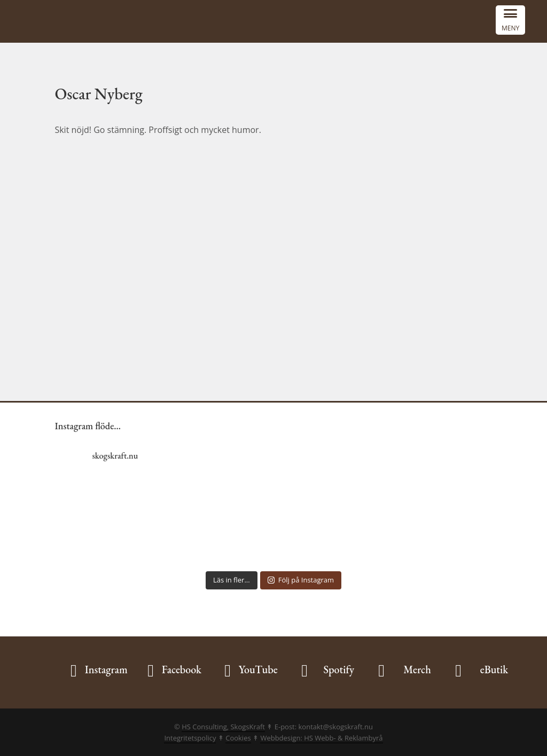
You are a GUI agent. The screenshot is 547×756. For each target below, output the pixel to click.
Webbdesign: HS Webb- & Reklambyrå (321, 738)
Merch (417, 670)
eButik (494, 670)
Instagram (106, 670)
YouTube (258, 670)
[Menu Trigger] (510, 20)
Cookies (238, 738)
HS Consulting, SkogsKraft (223, 727)
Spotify (339, 670)
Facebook (182, 670)
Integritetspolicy (190, 738)
